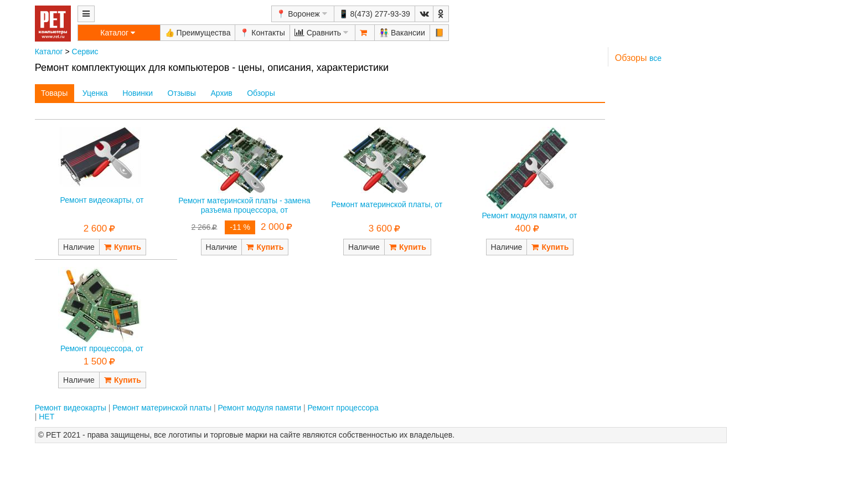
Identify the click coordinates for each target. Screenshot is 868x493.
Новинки (138, 93)
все (655, 58)
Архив (221, 93)
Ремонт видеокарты (71, 408)
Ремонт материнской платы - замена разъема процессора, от (244, 205)
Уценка (95, 93)
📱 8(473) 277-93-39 (374, 14)
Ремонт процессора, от (102, 348)
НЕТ (46, 417)
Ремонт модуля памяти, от (529, 215)
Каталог (49, 52)
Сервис (85, 52)
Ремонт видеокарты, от (102, 200)
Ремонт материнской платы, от (387, 204)
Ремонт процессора (343, 408)
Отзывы (182, 93)
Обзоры (261, 93)
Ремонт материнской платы (162, 408)
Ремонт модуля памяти (260, 408)
